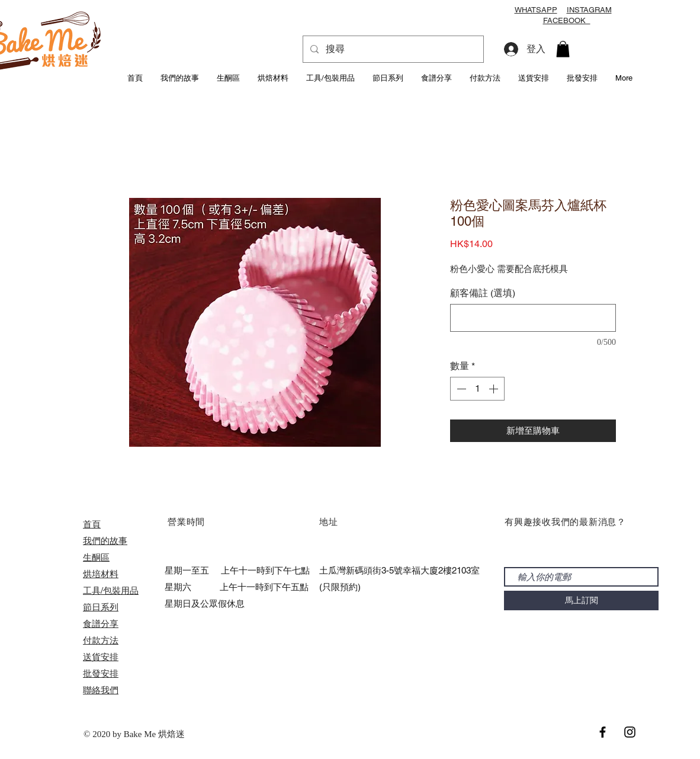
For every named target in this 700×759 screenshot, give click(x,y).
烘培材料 (101, 574)
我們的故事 (105, 541)
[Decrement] (460, 389)
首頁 (92, 524)
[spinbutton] (477, 389)
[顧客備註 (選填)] (533, 318)
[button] (563, 49)
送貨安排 (101, 657)
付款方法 (101, 640)
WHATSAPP (536, 10)
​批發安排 (101, 673)
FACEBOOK (567, 20)
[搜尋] (392, 49)
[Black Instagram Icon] (630, 732)
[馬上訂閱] (581, 601)
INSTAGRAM (589, 10)
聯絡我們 (101, 690)
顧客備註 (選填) (483, 293)
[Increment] (495, 389)
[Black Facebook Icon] (603, 732)
